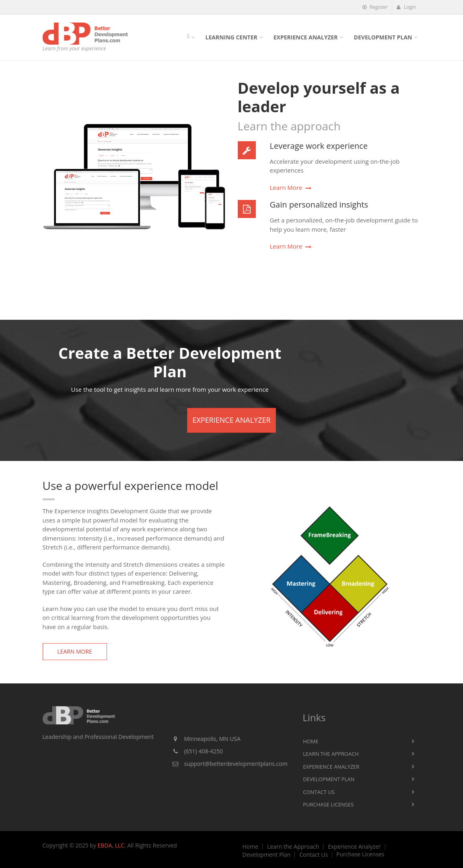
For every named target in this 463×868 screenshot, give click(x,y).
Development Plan (383, 37)
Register (375, 7)
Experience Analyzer (306, 37)
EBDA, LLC (111, 845)
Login (406, 7)
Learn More (286, 187)
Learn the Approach (331, 754)
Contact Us (319, 792)
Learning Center (231, 37)
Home (311, 741)
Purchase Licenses (328, 804)
